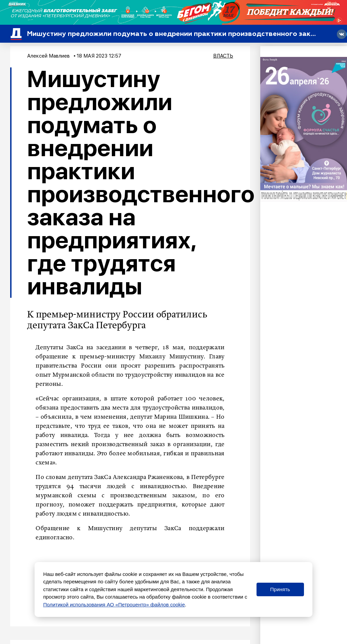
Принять (280, 589)
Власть (223, 56)
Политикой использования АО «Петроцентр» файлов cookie (114, 605)
